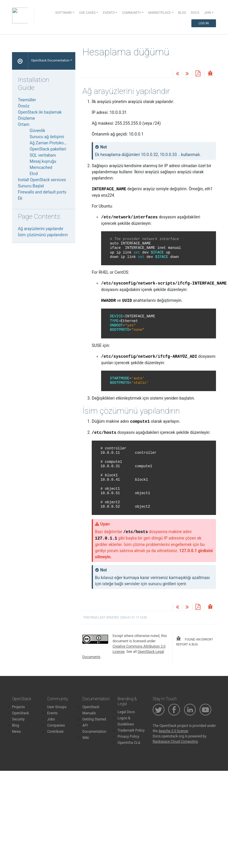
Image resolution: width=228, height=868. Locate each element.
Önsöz (24, 106)
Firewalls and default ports (42, 192)
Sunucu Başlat (31, 186)
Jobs (51, 719)
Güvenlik (37, 131)
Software (64, 13)
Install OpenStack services (42, 180)
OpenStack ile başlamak (40, 112)
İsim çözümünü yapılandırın (43, 235)
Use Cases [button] (87, 13)
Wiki (86, 738)
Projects (18, 707)
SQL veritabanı (43, 155)
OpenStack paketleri (48, 149)
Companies (56, 725)
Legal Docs (126, 712)
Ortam (24, 124)
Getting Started (94, 719)
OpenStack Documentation (50, 60)
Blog (182, 13)
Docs (195, 13)
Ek (20, 198)
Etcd (34, 174)
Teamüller (27, 100)
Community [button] (131, 13)
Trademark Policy (131, 730)
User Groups (57, 707)
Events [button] (109, 13)
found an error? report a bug (194, 641)
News (16, 732)
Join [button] (207, 13)
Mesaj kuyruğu (43, 161)
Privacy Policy (128, 737)
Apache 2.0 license (173, 731)
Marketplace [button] (160, 13)
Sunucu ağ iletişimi (47, 137)
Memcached (41, 167)
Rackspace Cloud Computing (175, 742)
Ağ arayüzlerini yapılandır (41, 229)
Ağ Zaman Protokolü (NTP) (54, 143)
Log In (204, 23)
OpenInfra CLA (129, 743)
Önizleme (26, 118)
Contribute (55, 732)
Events (52, 713)
